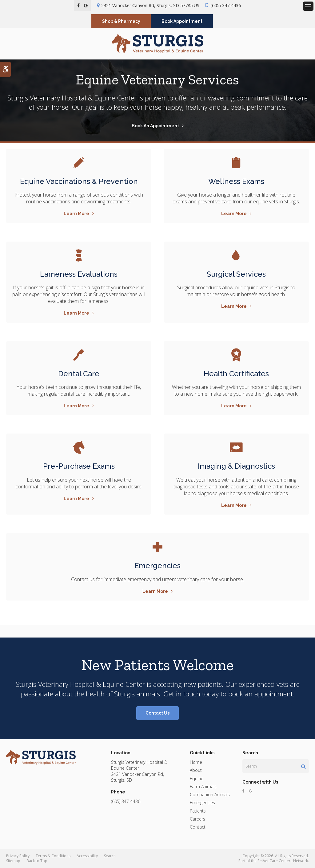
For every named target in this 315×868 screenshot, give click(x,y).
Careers (197, 819)
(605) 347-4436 (226, 5)
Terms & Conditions (53, 856)
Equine (197, 778)
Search (110, 856)
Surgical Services (236, 274)
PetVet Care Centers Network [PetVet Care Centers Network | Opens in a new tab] (283, 861)
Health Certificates (236, 374)
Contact (198, 827)
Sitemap (13, 861)
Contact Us (157, 713)
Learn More (76, 214)
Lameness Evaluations (79, 274)
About (196, 770)
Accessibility (87, 856)
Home (196, 762)
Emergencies (157, 566)
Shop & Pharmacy (121, 21)
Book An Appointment (155, 126)
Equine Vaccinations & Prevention (79, 181)
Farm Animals (203, 786)
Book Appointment (182, 21)
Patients (198, 811)
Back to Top (37, 861)
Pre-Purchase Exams (79, 466)
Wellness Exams (236, 181)
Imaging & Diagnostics (236, 466)
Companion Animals (210, 795)
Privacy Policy (18, 856)
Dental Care (79, 374)
